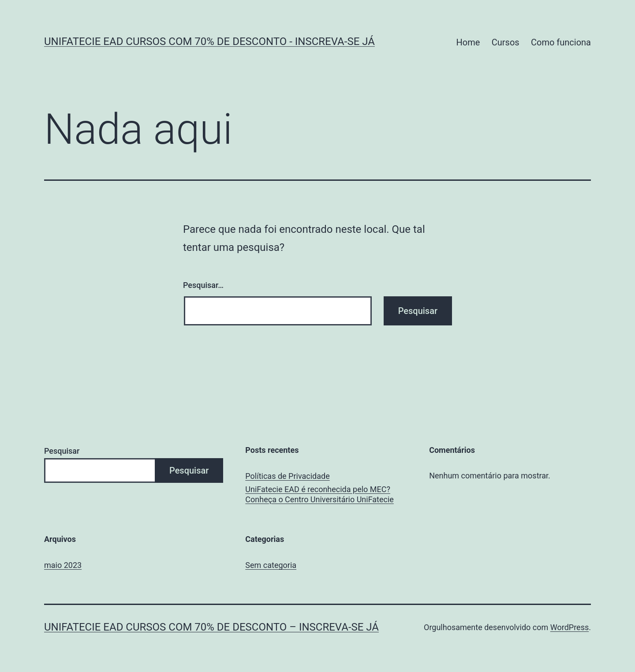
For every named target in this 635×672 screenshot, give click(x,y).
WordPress (570, 627)
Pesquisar (62, 451)
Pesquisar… (203, 285)
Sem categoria (271, 565)
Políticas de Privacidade (287, 476)
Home (468, 42)
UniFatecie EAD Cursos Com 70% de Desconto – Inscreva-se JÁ (211, 627)
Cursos (506, 42)
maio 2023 (63, 565)
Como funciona (561, 42)
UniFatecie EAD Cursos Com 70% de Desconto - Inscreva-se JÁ (209, 41)
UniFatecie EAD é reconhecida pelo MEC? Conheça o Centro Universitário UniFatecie (319, 494)
